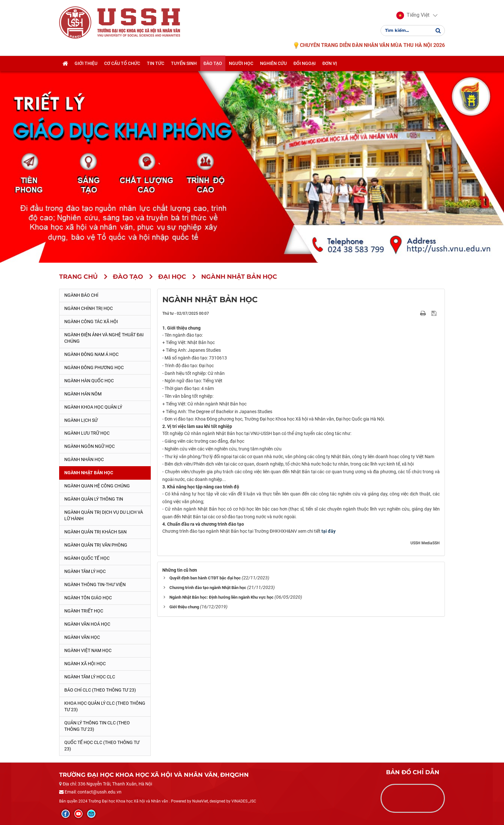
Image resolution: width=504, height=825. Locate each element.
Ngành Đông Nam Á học (91, 354)
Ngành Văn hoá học (87, 624)
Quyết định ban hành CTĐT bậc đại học (205, 578)
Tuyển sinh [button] (184, 63)
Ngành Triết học (84, 611)
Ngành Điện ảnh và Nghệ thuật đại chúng (104, 338)
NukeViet (200, 801)
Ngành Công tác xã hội (91, 322)
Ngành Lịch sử (81, 420)
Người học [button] (241, 63)
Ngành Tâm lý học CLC (90, 677)
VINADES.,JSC (244, 801)
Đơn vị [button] (330, 63)
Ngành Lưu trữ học (87, 433)
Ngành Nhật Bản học (89, 473)
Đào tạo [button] (213, 63)
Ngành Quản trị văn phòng (96, 545)
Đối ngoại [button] (305, 63)
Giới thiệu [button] (86, 63)
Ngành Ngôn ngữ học (90, 446)
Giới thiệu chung (184, 607)
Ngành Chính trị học (89, 308)
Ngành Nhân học (84, 459)
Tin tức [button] (156, 63)
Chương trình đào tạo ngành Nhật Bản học (208, 588)
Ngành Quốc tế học (87, 558)
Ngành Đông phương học (94, 367)
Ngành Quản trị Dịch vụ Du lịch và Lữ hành (104, 515)
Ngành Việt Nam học (88, 650)
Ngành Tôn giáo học (88, 598)
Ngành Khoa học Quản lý (93, 407)
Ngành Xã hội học (85, 664)
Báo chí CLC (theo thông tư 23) (100, 690)
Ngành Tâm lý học (85, 571)
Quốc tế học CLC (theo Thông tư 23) (102, 746)
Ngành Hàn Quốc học (89, 381)
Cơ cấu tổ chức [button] (122, 63)
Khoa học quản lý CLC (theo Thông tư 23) (105, 706)
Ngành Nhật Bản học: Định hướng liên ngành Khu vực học (221, 597)
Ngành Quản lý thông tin (94, 499)
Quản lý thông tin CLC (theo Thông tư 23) (97, 726)
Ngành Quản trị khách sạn (95, 532)
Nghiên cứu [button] (273, 63)
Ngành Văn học (82, 637)
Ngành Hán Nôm (83, 394)
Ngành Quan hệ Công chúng (97, 486)
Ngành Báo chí (81, 295)
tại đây (328, 531)
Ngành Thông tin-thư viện (95, 585)
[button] (413, 15)
